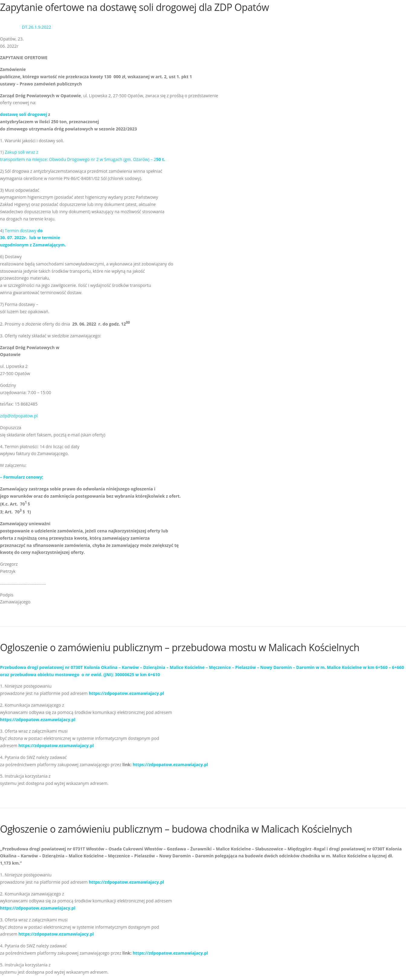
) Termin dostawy (33, 238)
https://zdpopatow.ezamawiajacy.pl (126, 693)
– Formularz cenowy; (22, 477)
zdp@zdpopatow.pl (19, 416)
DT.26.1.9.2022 (37, 27)
